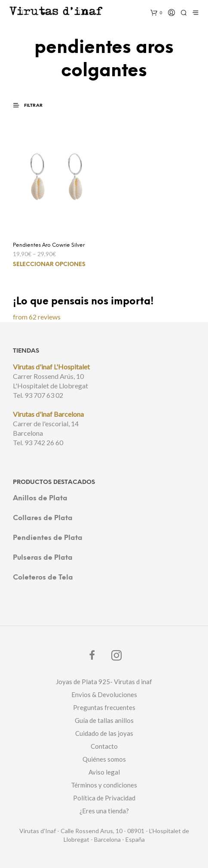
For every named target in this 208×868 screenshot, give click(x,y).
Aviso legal (104, 772)
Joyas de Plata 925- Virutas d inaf (104, 682)
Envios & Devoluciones (104, 694)
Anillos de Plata (40, 498)
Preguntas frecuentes (104, 707)
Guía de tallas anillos (104, 720)
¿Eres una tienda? (104, 811)
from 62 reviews (37, 317)
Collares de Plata (43, 518)
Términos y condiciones (104, 785)
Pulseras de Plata (43, 558)
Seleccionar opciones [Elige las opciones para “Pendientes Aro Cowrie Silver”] (49, 265)
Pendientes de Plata (48, 538)
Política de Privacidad (104, 798)
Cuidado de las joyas (104, 733)
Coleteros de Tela (43, 578)
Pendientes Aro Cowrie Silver (49, 245)
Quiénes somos (104, 759)
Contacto (104, 746)
